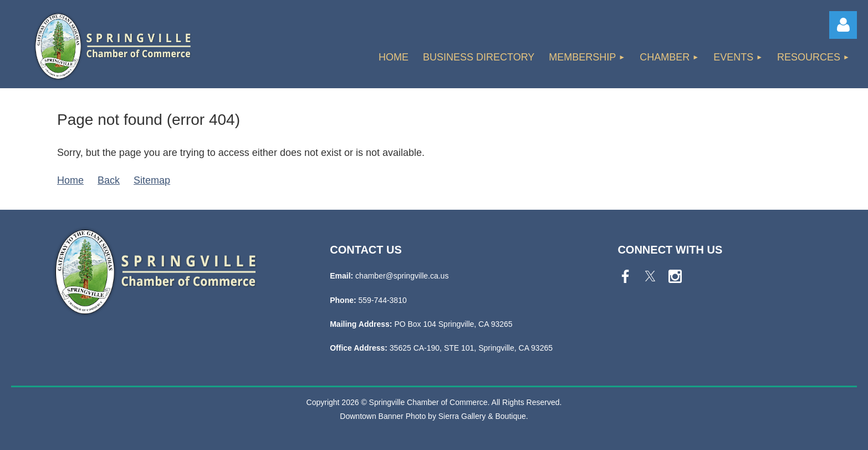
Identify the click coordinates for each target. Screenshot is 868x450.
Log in (843, 25)
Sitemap (152, 180)
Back (109, 180)
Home (70, 180)
